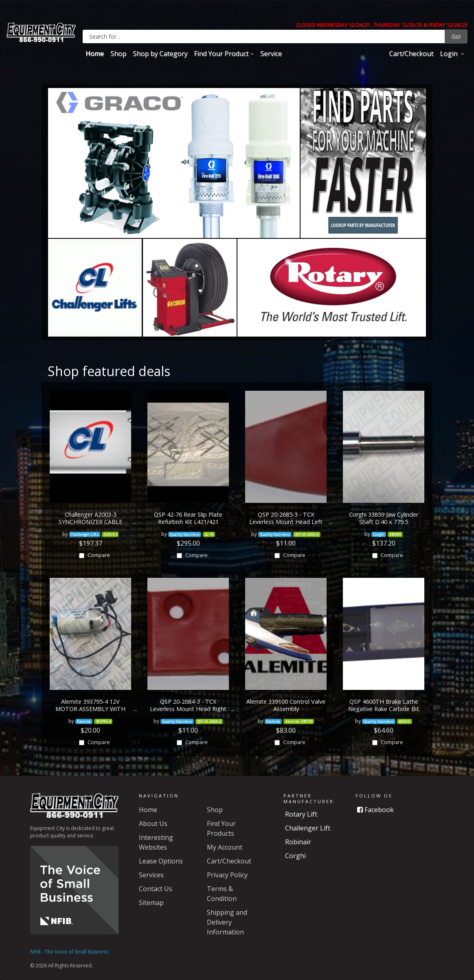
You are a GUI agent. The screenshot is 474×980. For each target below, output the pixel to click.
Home (95, 53)
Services (151, 875)
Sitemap (151, 903)
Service (271, 53)
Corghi (295, 856)
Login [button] (449, 53)
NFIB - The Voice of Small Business (69, 952)
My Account (225, 847)
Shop (118, 53)
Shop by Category (160, 53)
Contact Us (156, 889)
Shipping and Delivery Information (227, 922)
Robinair (298, 842)
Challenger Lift (308, 828)
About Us (153, 824)
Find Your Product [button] (221, 53)
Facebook (375, 810)
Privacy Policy (227, 875)
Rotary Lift (301, 814)
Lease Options (161, 861)
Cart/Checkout (411, 53)
